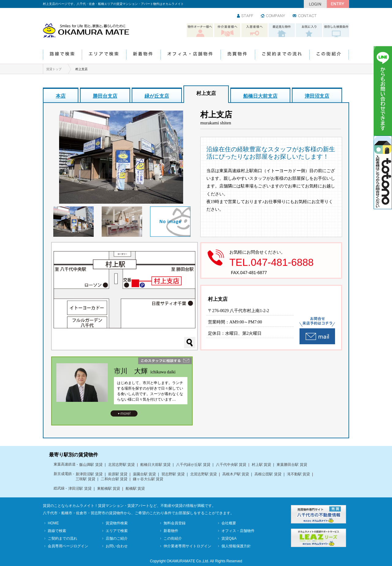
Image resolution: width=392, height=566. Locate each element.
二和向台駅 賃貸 (114, 479)
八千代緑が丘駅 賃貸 (193, 465)
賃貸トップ (54, 69)
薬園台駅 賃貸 (144, 474)
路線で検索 (62, 55)
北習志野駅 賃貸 (121, 465)
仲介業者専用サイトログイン (187, 546)
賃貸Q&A (229, 538)
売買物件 (238, 55)
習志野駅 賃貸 (173, 474)
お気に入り (309, 30)
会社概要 (229, 523)
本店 (61, 96)
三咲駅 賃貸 (85, 479)
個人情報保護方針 (236, 546)
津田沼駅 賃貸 (80, 489)
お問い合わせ (305, 16)
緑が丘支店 (157, 96)
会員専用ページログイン (68, 546)
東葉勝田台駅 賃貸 (292, 465)
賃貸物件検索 (117, 523)
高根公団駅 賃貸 (268, 474)
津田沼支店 (317, 96)
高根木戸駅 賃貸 (236, 474)
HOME (53, 523)
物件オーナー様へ (200, 30)
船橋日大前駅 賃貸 (155, 465)
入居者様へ (254, 30)
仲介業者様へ (227, 30)
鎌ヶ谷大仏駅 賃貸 (148, 479)
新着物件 (143, 55)
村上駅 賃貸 (261, 465)
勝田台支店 (105, 96)
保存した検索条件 (336, 30)
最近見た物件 (282, 30)
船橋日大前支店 (260, 96)
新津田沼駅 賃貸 (89, 474)
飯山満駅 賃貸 (91, 465)
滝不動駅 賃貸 (298, 474)
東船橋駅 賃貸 (109, 489)
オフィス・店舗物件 (190, 55)
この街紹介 (329, 55)
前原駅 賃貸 (118, 474)
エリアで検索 (104, 55)
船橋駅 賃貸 (135, 489)
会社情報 (273, 16)
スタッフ (245, 16)
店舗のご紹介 (117, 538)
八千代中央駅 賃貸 (231, 465)
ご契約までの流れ (282, 55)
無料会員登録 (175, 523)
